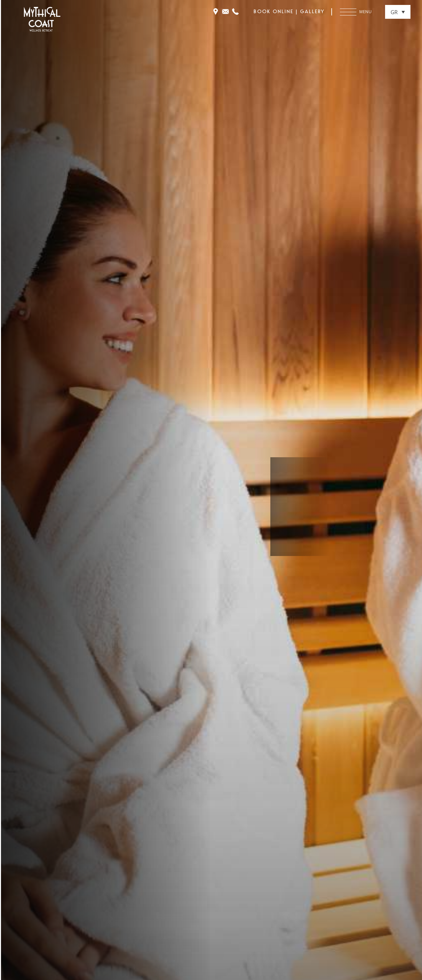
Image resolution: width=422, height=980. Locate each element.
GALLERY (312, 11)
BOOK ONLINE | (277, 11)
